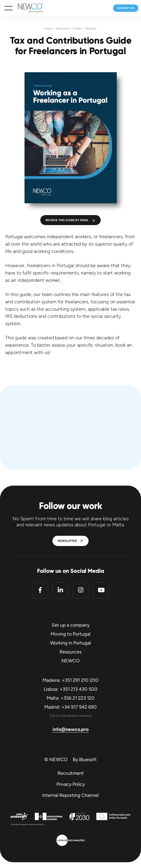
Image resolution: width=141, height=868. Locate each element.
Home (48, 28)
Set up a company (71, 625)
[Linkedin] (60, 590)
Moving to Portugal (70, 634)
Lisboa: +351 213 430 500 (71, 689)
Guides (77, 28)
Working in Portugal (70, 643)
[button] (9, 8)
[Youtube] (101, 590)
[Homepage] (28, 8)
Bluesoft (88, 760)
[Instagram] (81, 590)
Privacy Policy (71, 784)
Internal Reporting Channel (70, 795)
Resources (63, 28)
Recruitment (71, 773)
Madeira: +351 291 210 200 (70, 680)
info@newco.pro (70, 729)
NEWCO (70, 661)
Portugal (91, 28)
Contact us (126, 8)
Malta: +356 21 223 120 (71, 698)
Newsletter (67, 541)
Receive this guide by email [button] (67, 220)
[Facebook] (40, 590)
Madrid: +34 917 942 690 (70, 707)
